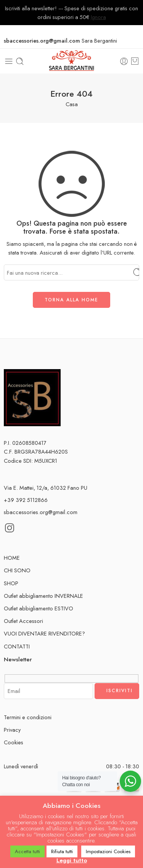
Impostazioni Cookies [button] (108, 851)
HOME (12, 558)
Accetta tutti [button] (27, 851)
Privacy (12, 730)
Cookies (14, 742)
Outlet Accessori (23, 621)
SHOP (12, 583)
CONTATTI (17, 646)
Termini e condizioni (28, 717)
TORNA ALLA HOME (71, 300)
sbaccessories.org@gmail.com (41, 512)
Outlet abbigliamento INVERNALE (43, 596)
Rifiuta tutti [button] (62, 851)
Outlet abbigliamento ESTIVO (39, 608)
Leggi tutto (72, 861)
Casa (72, 104)
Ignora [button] (98, 17)
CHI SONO (17, 570)
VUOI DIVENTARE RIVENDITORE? (44, 633)
